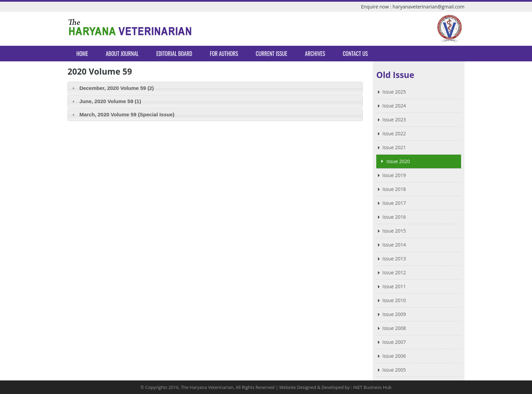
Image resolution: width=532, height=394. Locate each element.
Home (82, 54)
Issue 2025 (394, 92)
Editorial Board (174, 54)
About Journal (122, 54)
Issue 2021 (394, 147)
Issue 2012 (394, 272)
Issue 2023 (394, 120)
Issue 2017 (394, 203)
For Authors (224, 54)
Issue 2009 (394, 314)
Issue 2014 (394, 245)
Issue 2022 (394, 133)
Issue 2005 (394, 370)
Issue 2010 (394, 300)
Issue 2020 (398, 161)
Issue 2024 (394, 106)
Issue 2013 (394, 259)
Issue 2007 (394, 342)
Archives (315, 54)
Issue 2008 (394, 328)
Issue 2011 (394, 286)
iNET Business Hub (372, 387)
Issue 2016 (394, 217)
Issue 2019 (394, 175)
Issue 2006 (394, 356)
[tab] (215, 88)
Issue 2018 (394, 189)
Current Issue (272, 54)
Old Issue (395, 75)
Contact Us (355, 54)
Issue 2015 (394, 231)
